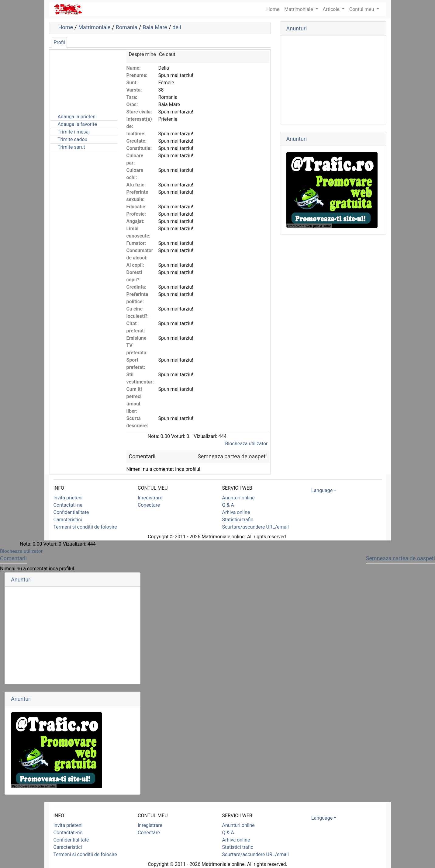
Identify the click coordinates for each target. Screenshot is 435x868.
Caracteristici (68, 520)
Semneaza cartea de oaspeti (232, 456)
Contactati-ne (68, 505)
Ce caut (167, 54)
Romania (127, 27)
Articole (332, 9)
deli (177, 27)
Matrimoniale (299, 9)
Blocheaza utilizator (247, 444)
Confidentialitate (71, 512)
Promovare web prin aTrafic (309, 226)
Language (322, 490)
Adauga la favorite (77, 124)
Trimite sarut (71, 147)
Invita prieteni (68, 498)
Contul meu (362, 9)
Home (66, 27)
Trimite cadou (73, 139)
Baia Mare (155, 27)
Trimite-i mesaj (74, 132)
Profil (59, 42)
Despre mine (142, 54)
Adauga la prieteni (77, 117)
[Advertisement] (81, 81)
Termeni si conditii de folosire (85, 527)
